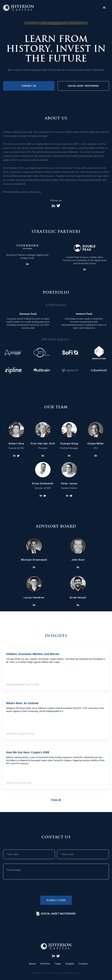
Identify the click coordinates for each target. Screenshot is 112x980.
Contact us (29, 86)
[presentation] (56, 888)
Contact (83, 964)
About (32, 964)
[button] (104, 8)
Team (58, 964)
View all (56, 800)
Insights (70, 964)
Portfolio (45, 964)
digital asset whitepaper (83, 86)
